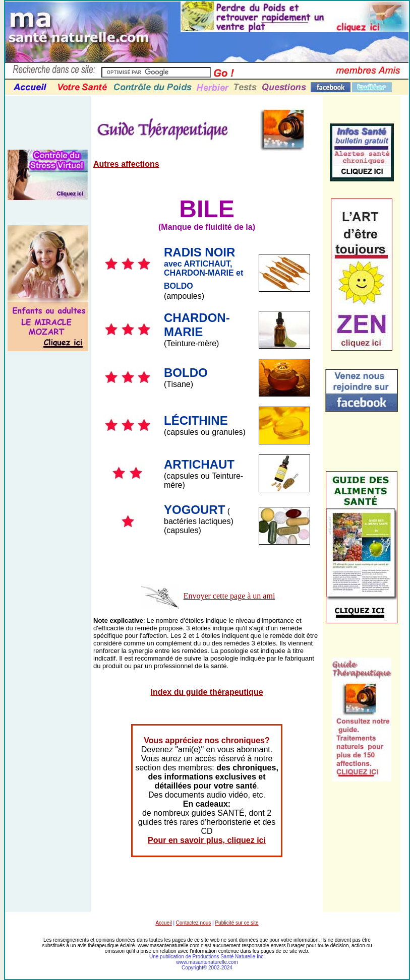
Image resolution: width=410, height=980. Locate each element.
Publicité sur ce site (237, 923)
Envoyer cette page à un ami (229, 596)
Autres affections (126, 164)
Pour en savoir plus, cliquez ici (207, 840)
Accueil (163, 923)
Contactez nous (194, 923)
